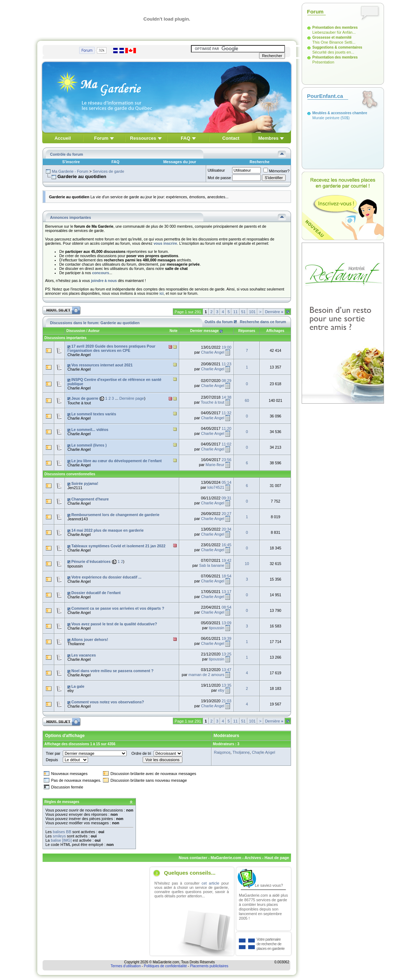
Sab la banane (212, 565)
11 (235, 312)
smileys (59, 836)
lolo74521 (216, 487)
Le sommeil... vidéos (90, 430)
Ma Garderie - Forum (70, 171)
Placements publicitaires (209, 966)
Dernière (274, 312)
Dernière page (132, 398)
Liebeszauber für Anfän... (334, 32)
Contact (231, 138)
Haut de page (277, 858)
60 (247, 400)
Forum (101, 138)
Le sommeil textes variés (94, 414)
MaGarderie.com (226, 858)
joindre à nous (104, 281)
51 (243, 312)
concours (100, 273)
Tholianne (76, 644)
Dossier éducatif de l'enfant (96, 593)
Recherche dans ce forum (263, 322)
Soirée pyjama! (85, 483)
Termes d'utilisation (126, 966)
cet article (210, 883)
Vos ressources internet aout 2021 (102, 365)
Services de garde (108, 171)
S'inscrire (71, 162)
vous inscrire (165, 243)
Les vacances (84, 655)
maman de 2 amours (206, 675)
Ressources (143, 138)
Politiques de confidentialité (165, 966)
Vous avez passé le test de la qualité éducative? (114, 624)
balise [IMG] (61, 840)
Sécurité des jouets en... (333, 52)
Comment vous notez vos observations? (108, 702)
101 (252, 312)
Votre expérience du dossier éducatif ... (106, 577)
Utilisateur (216, 170)
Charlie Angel (79, 355)
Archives (253, 858)
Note (174, 331)
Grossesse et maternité (332, 37)
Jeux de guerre (85, 398)
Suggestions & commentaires (337, 47)
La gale (78, 686)
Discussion (76, 331)
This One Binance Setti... (334, 42)
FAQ (185, 138)
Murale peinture (326, 118)
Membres (268, 138)
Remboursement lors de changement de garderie (115, 515)
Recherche (259, 162)
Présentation (323, 62)
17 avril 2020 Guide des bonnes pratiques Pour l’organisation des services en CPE (111, 348)
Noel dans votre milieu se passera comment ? (113, 671)
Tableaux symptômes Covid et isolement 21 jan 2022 (118, 546)
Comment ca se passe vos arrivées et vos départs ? (118, 608)
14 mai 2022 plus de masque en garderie (108, 530)
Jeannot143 (78, 519)
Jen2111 (75, 488)
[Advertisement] (95, 912)
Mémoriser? (276, 171)
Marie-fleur (215, 465)
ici (161, 293)
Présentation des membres (335, 27)
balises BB (62, 832)
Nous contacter (193, 858)
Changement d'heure (90, 499)
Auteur (94, 331)
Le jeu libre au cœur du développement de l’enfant (117, 461)
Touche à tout (79, 403)
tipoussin (75, 566)
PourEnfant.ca (325, 96)
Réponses (247, 331)
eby (71, 691)
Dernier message (205, 331)
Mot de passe (219, 178)
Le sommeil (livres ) (89, 445)
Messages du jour (180, 162)
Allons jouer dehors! (90, 640)
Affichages (275, 331)
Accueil (62, 138)
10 (247, 564)
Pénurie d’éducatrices (91, 561)
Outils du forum (219, 322)
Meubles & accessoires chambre (340, 113)
